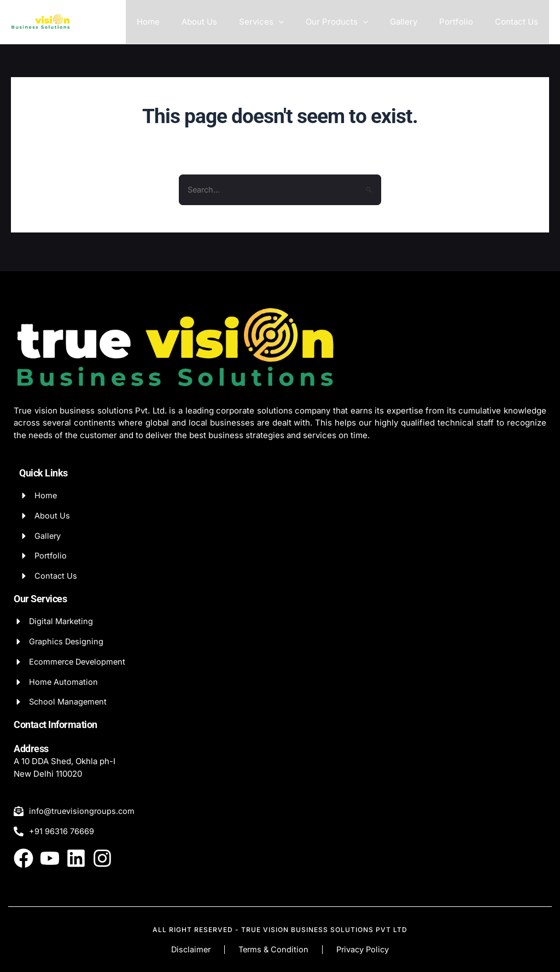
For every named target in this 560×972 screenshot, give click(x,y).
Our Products (356, 22)
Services (286, 22)
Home (184, 22)
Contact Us (519, 22)
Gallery (417, 22)
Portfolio (464, 22)
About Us (229, 22)
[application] (303, 22)
